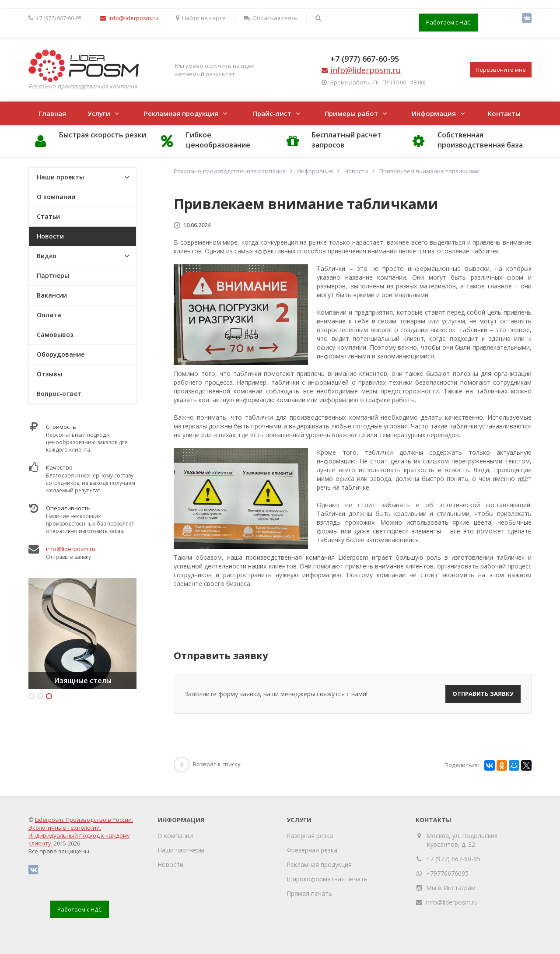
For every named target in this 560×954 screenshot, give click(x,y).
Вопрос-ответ (59, 394)
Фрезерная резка (312, 850)
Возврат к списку (207, 764)
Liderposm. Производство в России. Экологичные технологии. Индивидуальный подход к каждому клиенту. (81, 831)
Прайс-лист (272, 113)
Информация (434, 113)
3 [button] (49, 696)
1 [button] (31, 696)
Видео (47, 256)
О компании (56, 197)
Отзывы (49, 374)
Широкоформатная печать (327, 879)
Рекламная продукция (181, 113)
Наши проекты (60, 177)
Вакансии (52, 295)
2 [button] (40, 696)
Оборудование (61, 354)
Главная (52, 113)
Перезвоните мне (501, 70)
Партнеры (53, 275)
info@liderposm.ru (71, 549)
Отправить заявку (483, 694)
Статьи (48, 216)
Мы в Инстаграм (451, 888)
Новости (50, 236)
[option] (82, 633)
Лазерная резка (310, 836)
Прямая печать (309, 893)
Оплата (49, 315)
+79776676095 (447, 873)
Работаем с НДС (448, 22)
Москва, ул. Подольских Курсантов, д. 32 (462, 840)
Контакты (504, 113)
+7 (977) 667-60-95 (365, 59)
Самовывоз (55, 335)
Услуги (99, 113)
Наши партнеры (181, 850)
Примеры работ (351, 113)
